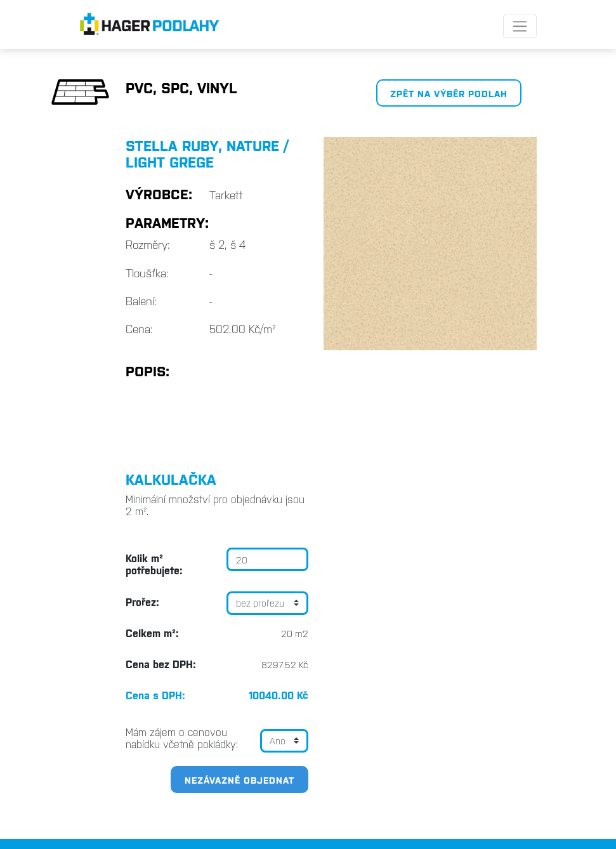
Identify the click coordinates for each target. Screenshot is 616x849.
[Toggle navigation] (520, 26)
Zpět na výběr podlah (449, 93)
